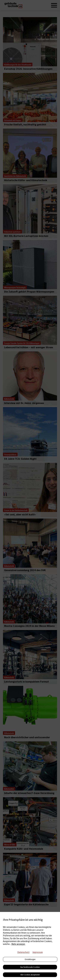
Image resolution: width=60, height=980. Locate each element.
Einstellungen (30, 959)
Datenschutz (23, 952)
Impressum (38, 952)
